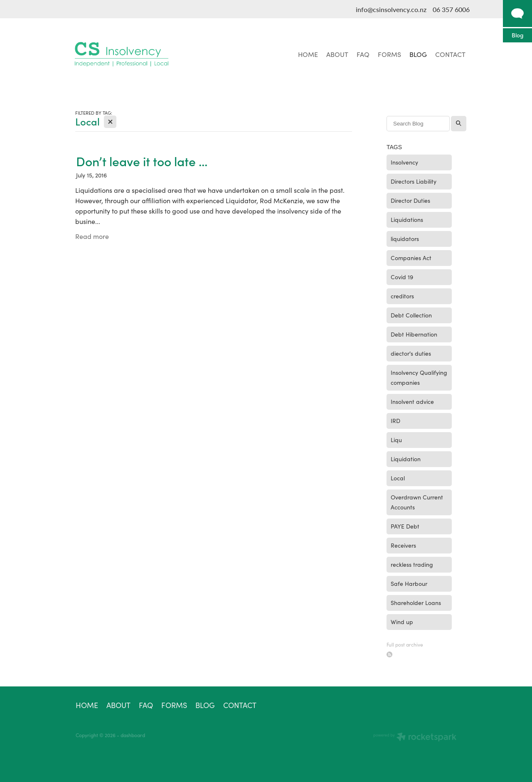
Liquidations (407, 220)
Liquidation (406, 459)
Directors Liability (414, 181)
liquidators (405, 239)
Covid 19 (402, 277)
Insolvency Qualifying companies (419, 377)
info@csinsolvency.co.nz (391, 9)
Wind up (402, 622)
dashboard (133, 735)
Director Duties (410, 200)
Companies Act (411, 258)
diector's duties (411, 353)
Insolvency (404, 162)
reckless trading (412, 564)
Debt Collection (411, 315)
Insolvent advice (412, 402)
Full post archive (405, 644)
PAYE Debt (405, 526)
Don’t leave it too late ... (142, 161)
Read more (92, 236)
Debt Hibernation (414, 334)
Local (398, 478)
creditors (402, 296)
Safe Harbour (409, 584)
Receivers (403, 545)
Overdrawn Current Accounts (417, 502)
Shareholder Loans (416, 603)
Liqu (396, 440)
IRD (395, 421)
